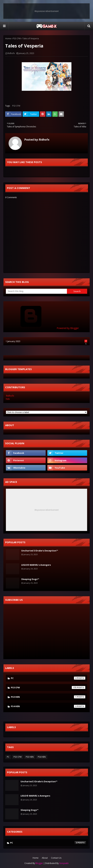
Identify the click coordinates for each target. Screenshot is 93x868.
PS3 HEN (48, 697)
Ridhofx (11, 53)
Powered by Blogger (42, 328)
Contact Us (56, 858)
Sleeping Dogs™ (30, 579)
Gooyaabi (64, 863)
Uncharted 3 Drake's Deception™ (40, 551)
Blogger (39, 863)
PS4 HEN (48, 706)
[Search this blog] (36, 291)
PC (48, 678)
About (45, 858)
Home (8, 39)
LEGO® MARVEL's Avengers (36, 565)
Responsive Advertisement (46, 11)
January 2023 (47, 341)
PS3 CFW (17, 39)
